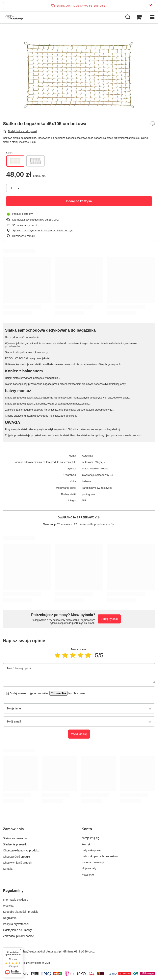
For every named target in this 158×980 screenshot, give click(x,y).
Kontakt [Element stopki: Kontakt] (8, 868)
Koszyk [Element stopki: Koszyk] (86, 844)
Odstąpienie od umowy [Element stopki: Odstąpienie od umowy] (17, 930)
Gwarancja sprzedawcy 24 (97, 475)
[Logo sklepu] (14, 17)
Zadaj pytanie (109, 619)
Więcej (99, 462)
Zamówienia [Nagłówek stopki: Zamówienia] (13, 829)
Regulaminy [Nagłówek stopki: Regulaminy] (13, 891)
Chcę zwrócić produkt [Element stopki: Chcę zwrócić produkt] (17, 856)
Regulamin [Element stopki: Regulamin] (10, 918)
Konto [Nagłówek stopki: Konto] (87, 829)
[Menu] (152, 17)
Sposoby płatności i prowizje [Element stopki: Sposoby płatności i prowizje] (21, 912)
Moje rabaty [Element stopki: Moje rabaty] (89, 868)
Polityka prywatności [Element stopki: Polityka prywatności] (16, 924)
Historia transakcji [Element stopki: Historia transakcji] (93, 862)
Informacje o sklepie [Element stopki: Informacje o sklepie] (16, 900)
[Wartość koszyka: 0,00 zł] (139, 17)
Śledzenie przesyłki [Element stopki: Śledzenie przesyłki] (15, 844)
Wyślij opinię (79, 734)
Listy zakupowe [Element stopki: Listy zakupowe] (91, 850)
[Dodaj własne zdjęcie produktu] (76, 693)
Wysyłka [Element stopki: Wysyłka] (8, 906)
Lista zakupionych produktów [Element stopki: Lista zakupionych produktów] (100, 856)
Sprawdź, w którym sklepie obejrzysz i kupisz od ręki (43, 230)
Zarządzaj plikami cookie (18, 936)
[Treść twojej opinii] (79, 673)
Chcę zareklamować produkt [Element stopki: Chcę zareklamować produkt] (21, 850)
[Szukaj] (128, 17)
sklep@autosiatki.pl (33, 951)
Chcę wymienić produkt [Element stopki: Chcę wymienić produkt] (18, 862)
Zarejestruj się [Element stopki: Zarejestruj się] (90, 838)
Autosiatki (88, 456)
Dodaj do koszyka (79, 201)
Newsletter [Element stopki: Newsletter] (88, 875)
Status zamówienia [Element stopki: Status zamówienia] (15, 838)
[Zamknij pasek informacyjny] (151, 6)
